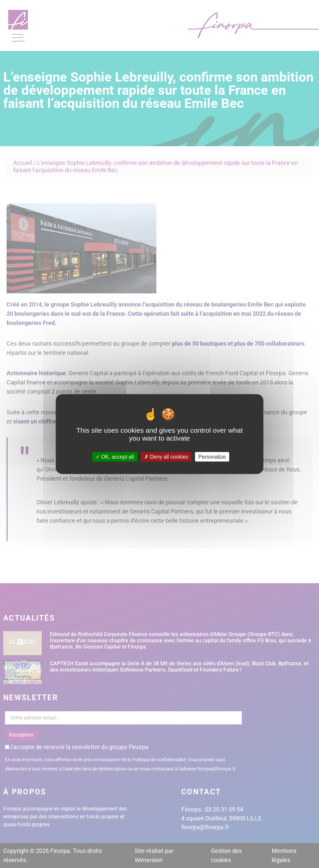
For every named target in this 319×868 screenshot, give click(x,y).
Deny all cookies (166, 457)
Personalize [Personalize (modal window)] (212, 457)
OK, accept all (115, 457)
